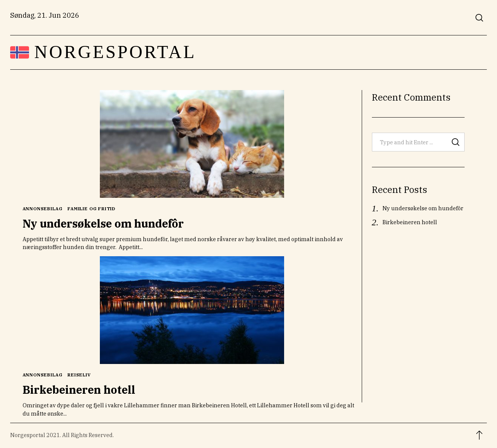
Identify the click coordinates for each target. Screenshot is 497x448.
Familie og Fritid (91, 209)
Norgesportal (115, 52)
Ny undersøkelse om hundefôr (103, 223)
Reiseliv (79, 375)
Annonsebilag (43, 209)
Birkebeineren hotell (79, 390)
